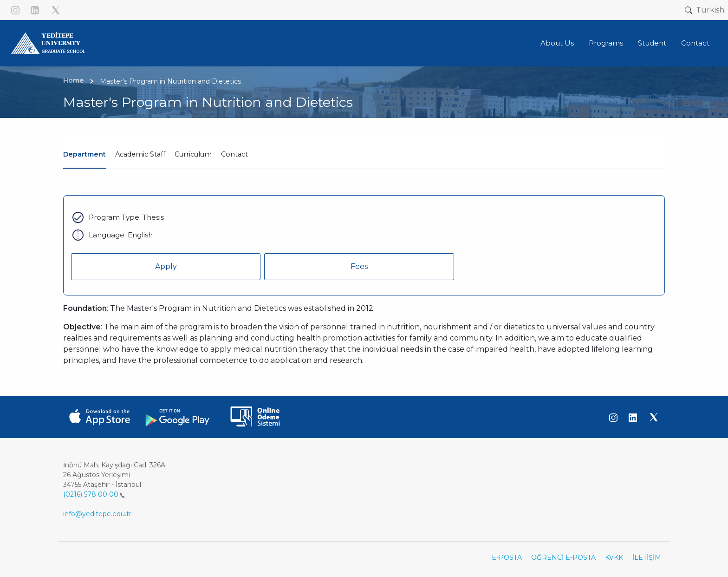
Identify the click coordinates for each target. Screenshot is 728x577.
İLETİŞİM (647, 557)
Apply (166, 266)
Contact (234, 154)
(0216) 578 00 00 (94, 494)
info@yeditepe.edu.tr (97, 514)
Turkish (710, 10)
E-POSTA (507, 557)
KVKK (614, 557)
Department (84, 154)
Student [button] (652, 43)
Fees (359, 266)
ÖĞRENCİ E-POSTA (563, 557)
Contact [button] (695, 43)
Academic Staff (140, 154)
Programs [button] (606, 43)
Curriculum (193, 154)
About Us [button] (557, 43)
